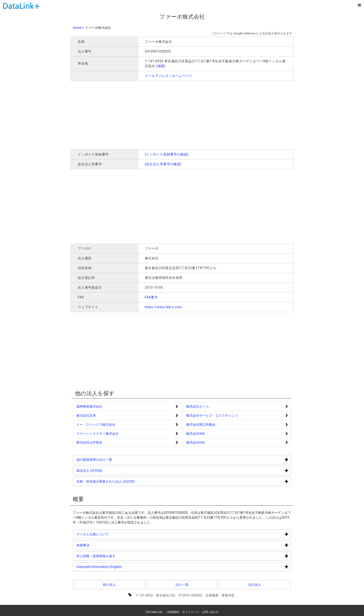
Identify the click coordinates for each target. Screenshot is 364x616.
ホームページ (182, 76)
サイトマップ (191, 612)
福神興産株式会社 (89, 406)
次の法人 (255, 585)
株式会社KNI (195, 442)
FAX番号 (151, 297)
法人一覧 (182, 585)
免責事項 (100, 545)
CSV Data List (154, 612)
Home (77, 28)
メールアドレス (157, 76)
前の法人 (109, 585)
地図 (161, 66)
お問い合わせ (210, 612)
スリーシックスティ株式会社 (97, 434)
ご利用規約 (172, 612)
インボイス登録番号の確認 (167, 154)
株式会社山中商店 (89, 442)
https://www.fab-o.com (163, 307)
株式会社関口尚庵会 (201, 425)
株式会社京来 (86, 415)
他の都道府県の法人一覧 (112, 460)
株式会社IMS (196, 434)
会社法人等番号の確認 (163, 164)
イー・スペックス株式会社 (96, 425)
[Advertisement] (137, 115)
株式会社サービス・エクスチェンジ (212, 415)
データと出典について (110, 534)
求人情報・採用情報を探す (113, 556)
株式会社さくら (198, 406)
